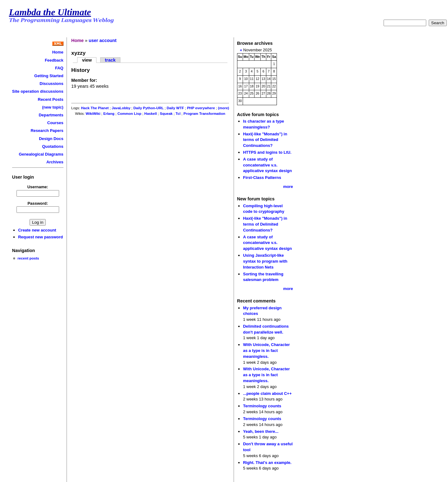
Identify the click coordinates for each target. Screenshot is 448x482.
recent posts (28, 258)
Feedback (54, 60)
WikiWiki (93, 114)
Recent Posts (51, 99)
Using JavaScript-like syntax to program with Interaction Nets (265, 261)
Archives (55, 162)
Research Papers (47, 131)
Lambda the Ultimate (50, 12)
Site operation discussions (38, 91)
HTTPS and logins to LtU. (267, 152)
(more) (224, 108)
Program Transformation (204, 114)
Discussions (51, 84)
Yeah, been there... (261, 431)
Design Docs (51, 139)
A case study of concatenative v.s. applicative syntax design (267, 165)
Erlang (109, 114)
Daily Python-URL (149, 108)
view (87, 60)
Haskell (151, 114)
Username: (38, 187)
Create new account (37, 230)
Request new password (40, 237)
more (288, 187)
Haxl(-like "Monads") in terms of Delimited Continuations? (265, 140)
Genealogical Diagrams (41, 154)
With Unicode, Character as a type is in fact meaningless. (266, 350)
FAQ (59, 68)
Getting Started (49, 76)
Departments (51, 115)
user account (103, 40)
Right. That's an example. (267, 463)
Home (58, 52)
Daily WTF (175, 108)
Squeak (166, 114)
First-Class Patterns (262, 178)
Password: (38, 203)
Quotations (53, 146)
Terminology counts (262, 406)
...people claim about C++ (267, 393)
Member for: (84, 80)
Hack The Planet (95, 108)
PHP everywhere (201, 108)
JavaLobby (121, 108)
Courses (55, 123)
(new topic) (53, 107)
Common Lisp (129, 114)
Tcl (178, 114)
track (110, 60)
